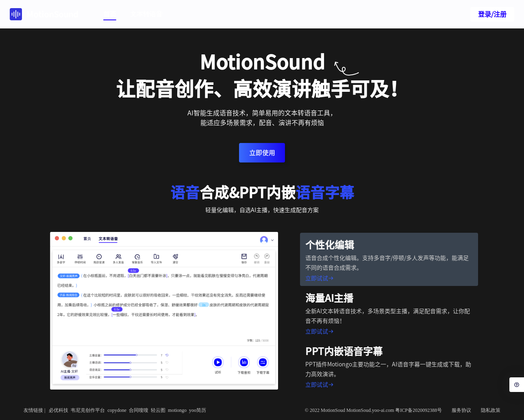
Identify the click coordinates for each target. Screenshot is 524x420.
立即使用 (262, 153)
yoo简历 (198, 410)
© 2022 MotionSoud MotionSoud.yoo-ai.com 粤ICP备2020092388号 (373, 410)
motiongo (177, 410)
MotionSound (44, 14)
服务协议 (461, 410)
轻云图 (158, 410)
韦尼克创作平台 (88, 410)
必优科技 (59, 410)
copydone (117, 410)
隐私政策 (491, 410)
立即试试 (320, 278)
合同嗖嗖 (139, 410)
